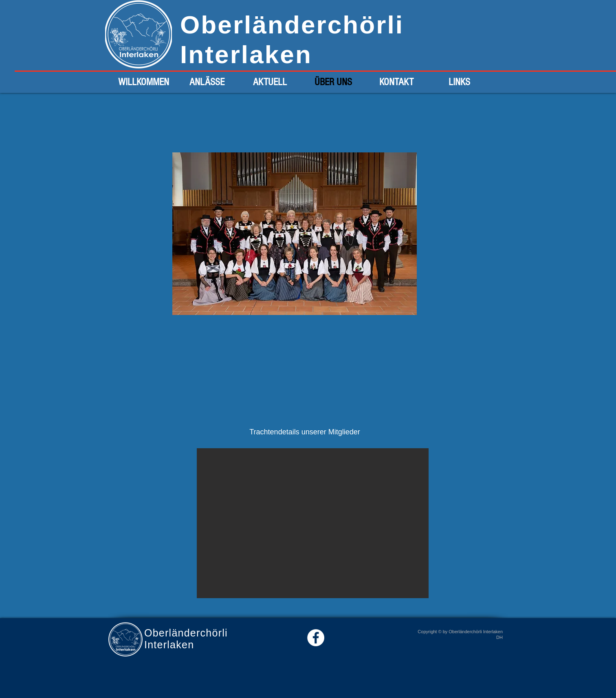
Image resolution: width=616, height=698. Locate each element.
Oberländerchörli (292, 25)
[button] (313, 523)
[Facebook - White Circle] (316, 638)
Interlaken (246, 54)
